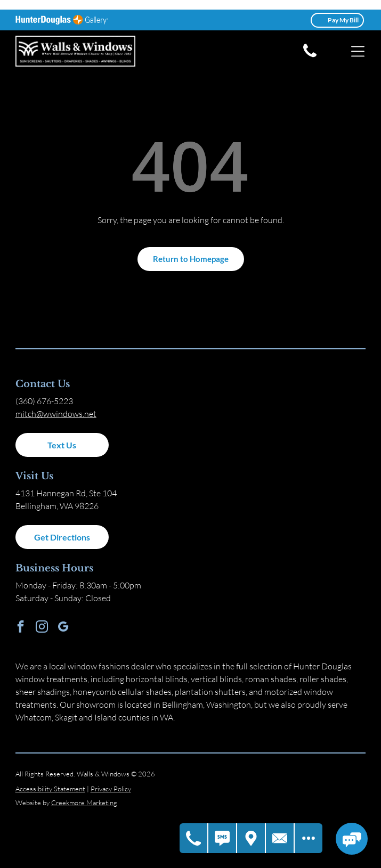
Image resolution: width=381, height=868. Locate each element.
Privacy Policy (111, 789)
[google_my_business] (63, 628)
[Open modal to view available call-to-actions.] (309, 838)
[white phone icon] (310, 56)
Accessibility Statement (50, 789)
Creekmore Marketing (84, 803)
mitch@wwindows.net (56, 414)
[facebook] (21, 628)
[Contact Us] (280, 838)
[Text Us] (223, 838)
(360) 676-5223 (44, 401)
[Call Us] (194, 838)
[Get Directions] (252, 838)
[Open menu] (358, 51)
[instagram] (42, 628)
